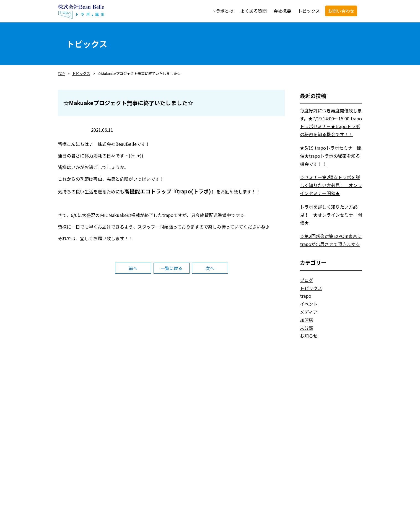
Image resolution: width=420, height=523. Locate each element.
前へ (133, 268)
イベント (309, 304)
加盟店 (307, 320)
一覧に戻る (172, 268)
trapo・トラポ (81, 12)
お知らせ (309, 336)
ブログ (307, 280)
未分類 (307, 328)
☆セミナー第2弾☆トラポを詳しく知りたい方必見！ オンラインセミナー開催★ (331, 185)
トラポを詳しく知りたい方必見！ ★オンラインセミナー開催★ (331, 215)
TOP (61, 73)
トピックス (81, 73)
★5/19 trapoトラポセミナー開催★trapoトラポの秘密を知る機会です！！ (331, 156)
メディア (309, 312)
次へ (210, 268)
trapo (306, 296)
